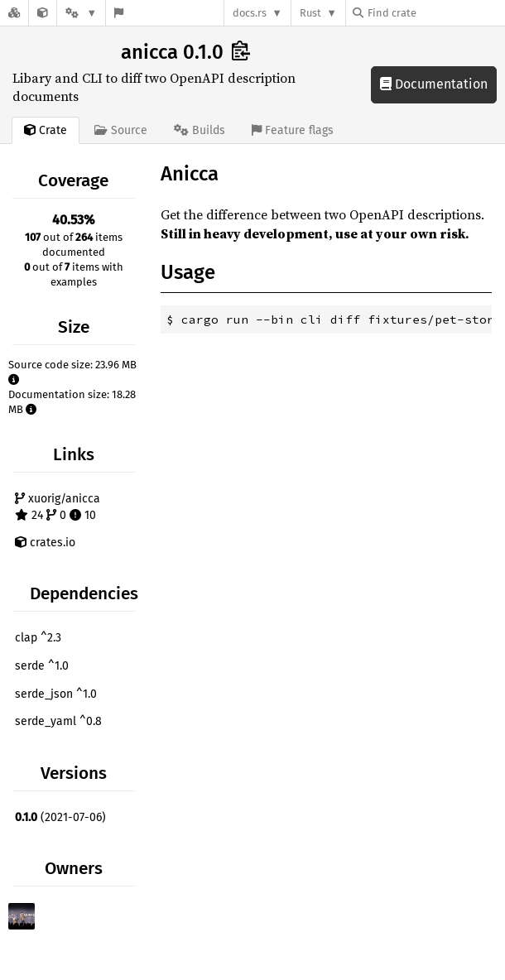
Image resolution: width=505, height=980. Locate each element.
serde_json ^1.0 (56, 694)
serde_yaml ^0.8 (58, 721)
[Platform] (81, 13)
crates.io (45, 543)
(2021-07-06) (60, 817)
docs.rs (250, 13)
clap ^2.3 (38, 638)
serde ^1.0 (42, 666)
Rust (310, 13)
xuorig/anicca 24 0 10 (58, 507)
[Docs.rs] (14, 13)
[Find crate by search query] (435, 13)
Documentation (434, 84)
